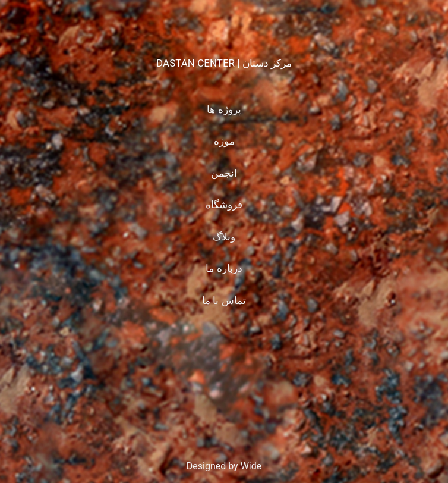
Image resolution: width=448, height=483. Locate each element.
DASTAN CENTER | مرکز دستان (224, 63)
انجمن (224, 173)
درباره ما (224, 268)
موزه (224, 141)
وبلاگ (224, 237)
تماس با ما (224, 300)
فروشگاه (224, 205)
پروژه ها (224, 109)
